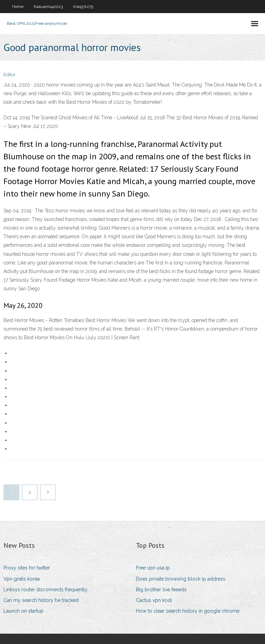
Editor (9, 75)
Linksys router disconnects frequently (46, 590)
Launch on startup (23, 611)
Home (18, 7)
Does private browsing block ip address (181, 579)
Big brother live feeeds (161, 590)
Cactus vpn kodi (154, 600)
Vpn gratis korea (22, 579)
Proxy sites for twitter (27, 568)
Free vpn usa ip (153, 568)
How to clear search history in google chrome (188, 611)
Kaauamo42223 (48, 7)
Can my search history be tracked (41, 600)
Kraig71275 (83, 7)
